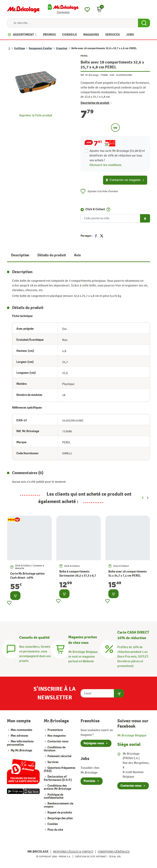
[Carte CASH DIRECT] (109, 648)
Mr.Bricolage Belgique (132, 735)
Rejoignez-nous (94, 743)
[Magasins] (60, 648)
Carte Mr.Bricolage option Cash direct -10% (27, 576)
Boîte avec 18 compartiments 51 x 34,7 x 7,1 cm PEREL (128, 574)
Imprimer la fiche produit (36, 115)
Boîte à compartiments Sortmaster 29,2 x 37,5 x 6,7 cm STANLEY (78, 576)
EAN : (113, 75)
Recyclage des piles (60, 818)
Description (20, 255)
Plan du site (55, 830)
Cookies (52, 824)
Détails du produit (52, 255)
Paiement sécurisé (59, 756)
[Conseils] (11, 648)
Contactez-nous (58, 741)
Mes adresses (19, 736)
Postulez (89, 781)
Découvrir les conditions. (106, 165)
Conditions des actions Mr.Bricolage (57, 787)
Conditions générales (114, 852)
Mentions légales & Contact (73, 852)
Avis (77, 255)
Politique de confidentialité (54, 796)
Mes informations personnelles (20, 743)
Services (53, 762)
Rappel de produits (59, 813)
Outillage (20, 48)
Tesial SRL (115, 857)
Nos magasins (56, 736)
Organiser (62, 48)
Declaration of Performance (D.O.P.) (58, 778)
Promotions (55, 730)
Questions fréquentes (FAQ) (60, 769)
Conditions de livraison (55, 749)
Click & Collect (95, 209)
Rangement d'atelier (40, 48)
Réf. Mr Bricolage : (90, 75)
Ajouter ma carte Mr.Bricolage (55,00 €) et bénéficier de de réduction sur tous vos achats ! (117, 156)
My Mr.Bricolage (21, 750)
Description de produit (96, 103)
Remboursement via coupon (59, 805)
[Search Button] (144, 23)
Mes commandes (21, 730)
